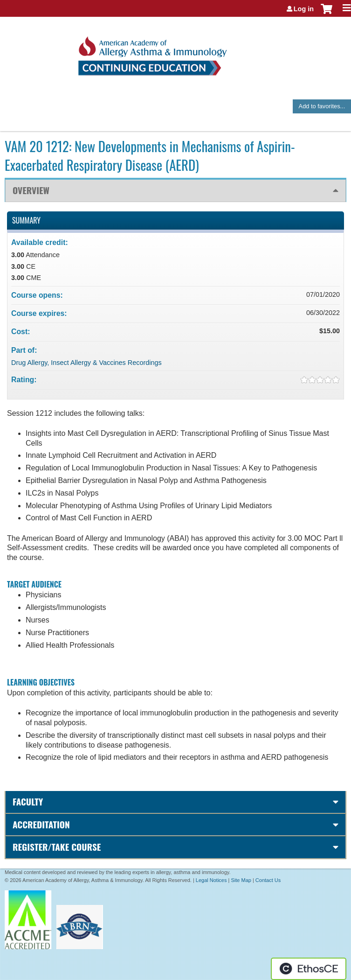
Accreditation (41, 824)
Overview (31, 190)
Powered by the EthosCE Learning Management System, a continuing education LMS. (309, 969)
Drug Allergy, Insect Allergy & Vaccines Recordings (86, 363)
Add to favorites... (322, 106)
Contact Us (268, 880)
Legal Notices (211, 880)
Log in (304, 9)
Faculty (28, 801)
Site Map (241, 880)
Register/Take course (57, 847)
